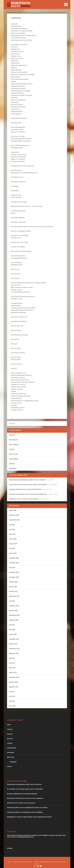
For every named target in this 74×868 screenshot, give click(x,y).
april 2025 (12, 534)
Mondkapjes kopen (17, 148)
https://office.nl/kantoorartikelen (21, 251)
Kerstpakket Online (17, 129)
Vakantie (10, 734)
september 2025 (14, 520)
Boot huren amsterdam (18, 157)
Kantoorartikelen (16, 262)
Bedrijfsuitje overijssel (18, 182)
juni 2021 (12, 601)
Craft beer (14, 98)
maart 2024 (13, 553)
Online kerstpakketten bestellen (21, 139)
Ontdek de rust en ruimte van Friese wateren (24, 499)
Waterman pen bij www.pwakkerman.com (24, 173)
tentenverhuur (16, 274)
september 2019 (14, 649)
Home (9, 725)
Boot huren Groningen (18, 33)
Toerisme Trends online (19, 154)
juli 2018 (12, 692)
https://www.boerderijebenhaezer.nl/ (23, 296)
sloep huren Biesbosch (18, 100)
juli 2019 (12, 658)
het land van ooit (16, 364)
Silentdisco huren (17, 290)
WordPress (55, 859)
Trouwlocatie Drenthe (18, 161)
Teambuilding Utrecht (18, 256)
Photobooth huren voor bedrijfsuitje (22, 166)
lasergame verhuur (17, 410)
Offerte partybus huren (18, 373)
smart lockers (15, 278)
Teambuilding (13, 459)
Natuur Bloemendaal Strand (20, 145)
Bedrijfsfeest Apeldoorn (19, 312)
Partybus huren (16, 238)
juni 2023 (12, 568)
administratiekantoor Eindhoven (21, 375)
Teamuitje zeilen (16, 123)
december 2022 (14, 572)
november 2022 (14, 577)
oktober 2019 (13, 644)
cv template (15, 186)
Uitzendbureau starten (18, 211)
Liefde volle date (16, 197)
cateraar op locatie (17, 389)
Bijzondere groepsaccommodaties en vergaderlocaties (28, 283)
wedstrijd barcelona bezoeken (21, 91)
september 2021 (14, 596)
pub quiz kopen (16, 348)
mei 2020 (12, 630)
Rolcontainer (15, 102)
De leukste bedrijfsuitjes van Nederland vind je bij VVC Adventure (32, 227)
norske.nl (14, 368)
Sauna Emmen (16, 109)
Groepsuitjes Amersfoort (19, 118)
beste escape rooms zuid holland (22, 40)
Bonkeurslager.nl (16, 330)
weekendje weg (16, 26)
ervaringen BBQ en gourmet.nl (21, 292)
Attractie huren (16, 285)
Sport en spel (13, 454)
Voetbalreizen (15, 49)
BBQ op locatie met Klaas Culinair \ (22, 287)
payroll (13, 213)
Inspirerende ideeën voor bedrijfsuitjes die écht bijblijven (25, 812)
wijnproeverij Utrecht (18, 408)
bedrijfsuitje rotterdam (18, 88)
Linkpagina (13, 762)
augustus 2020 (14, 620)
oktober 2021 (13, 591)
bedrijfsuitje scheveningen (20, 335)
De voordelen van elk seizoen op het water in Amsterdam (28, 485)
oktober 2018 (13, 682)
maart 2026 (13, 510)
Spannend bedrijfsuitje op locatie (22, 84)
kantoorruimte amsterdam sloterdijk (23, 382)
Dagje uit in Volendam (18, 159)
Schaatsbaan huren (17, 177)
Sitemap (10, 848)
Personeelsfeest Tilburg (18, 38)
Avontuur (12, 435)
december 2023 (14, 558)
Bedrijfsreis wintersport (19, 222)
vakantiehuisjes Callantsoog (20, 380)
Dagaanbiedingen (17, 111)
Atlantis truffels (16, 357)
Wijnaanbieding (16, 70)
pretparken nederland (18, 378)
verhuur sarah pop (17, 326)
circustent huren (16, 403)
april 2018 (12, 706)
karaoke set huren (17, 299)
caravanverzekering (17, 93)
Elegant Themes (31, 859)
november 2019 (14, 639)
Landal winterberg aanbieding (21, 396)
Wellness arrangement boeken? (21, 231)
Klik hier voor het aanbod (19, 72)
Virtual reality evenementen (20, 79)
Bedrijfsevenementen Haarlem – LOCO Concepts (26, 206)
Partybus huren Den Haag (19, 242)
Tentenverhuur (16, 77)
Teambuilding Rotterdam (19, 258)
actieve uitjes (15, 54)
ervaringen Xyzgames (18, 218)
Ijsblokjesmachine (17, 265)
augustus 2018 (14, 687)
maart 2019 (13, 672)
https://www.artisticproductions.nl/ (22, 310)
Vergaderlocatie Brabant (19, 321)
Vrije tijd (12, 464)
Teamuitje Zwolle (16, 398)
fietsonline (14, 47)
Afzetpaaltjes (15, 191)
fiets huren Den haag (18, 136)
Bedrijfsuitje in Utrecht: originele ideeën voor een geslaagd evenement (29, 817)
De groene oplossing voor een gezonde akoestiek (25, 489)
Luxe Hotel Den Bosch (18, 353)
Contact (10, 766)
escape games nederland (19, 45)
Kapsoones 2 (15, 61)
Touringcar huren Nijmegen (20, 235)
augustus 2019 (14, 653)
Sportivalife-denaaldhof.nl (19, 29)
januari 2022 (13, 587)
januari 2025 (13, 544)
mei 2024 (12, 548)
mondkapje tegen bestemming (21, 141)
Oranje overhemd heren (19, 394)
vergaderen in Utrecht (18, 384)
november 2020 (14, 606)
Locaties (12, 449)
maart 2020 (13, 634)
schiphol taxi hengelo (18, 247)
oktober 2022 (13, 582)
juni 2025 (12, 529)
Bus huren (14, 344)
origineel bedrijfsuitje (18, 86)
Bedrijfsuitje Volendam (18, 107)
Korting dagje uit (16, 114)
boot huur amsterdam (18, 132)
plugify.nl (14, 68)
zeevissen (14, 405)
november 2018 (14, 677)
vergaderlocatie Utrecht (18, 387)
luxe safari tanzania (17, 51)
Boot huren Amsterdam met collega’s (23, 75)
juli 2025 (12, 525)
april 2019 (12, 668)
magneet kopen (16, 305)
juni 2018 (12, 696)
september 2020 (14, 615)
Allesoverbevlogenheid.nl (19, 65)
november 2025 (14, 515)
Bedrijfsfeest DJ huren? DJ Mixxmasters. (24, 35)
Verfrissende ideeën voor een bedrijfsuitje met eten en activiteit (27, 808)
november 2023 (14, 563)
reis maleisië (15, 339)
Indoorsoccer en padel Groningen (22, 31)
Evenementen (13, 440)
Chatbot (13, 81)
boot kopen (15, 24)
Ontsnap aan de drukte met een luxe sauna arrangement (28, 494)
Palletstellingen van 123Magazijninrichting (25, 401)
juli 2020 (12, 625)
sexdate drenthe (16, 195)
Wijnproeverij (15, 63)
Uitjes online (15, 152)
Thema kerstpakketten (18, 127)
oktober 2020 (13, 610)
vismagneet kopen (17, 303)
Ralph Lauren (15, 269)
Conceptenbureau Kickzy (19, 202)
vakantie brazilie (16, 170)
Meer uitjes (11, 757)
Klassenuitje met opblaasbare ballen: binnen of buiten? (27, 480)
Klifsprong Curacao (17, 58)
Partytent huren (16, 56)
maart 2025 (13, 539)
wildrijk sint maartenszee (19, 317)
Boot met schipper (17, 104)
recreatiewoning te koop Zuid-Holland (23, 308)
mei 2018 (12, 701)
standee (13, 391)
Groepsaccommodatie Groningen (22, 95)
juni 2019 (12, 663)
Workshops (13, 468)
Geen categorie (14, 444)
